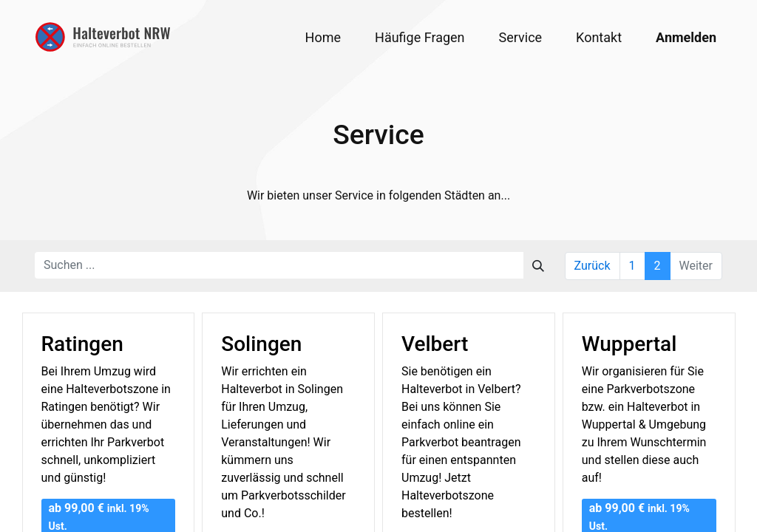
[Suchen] (538, 265)
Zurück (593, 266)
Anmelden (686, 37)
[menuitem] (323, 37)
